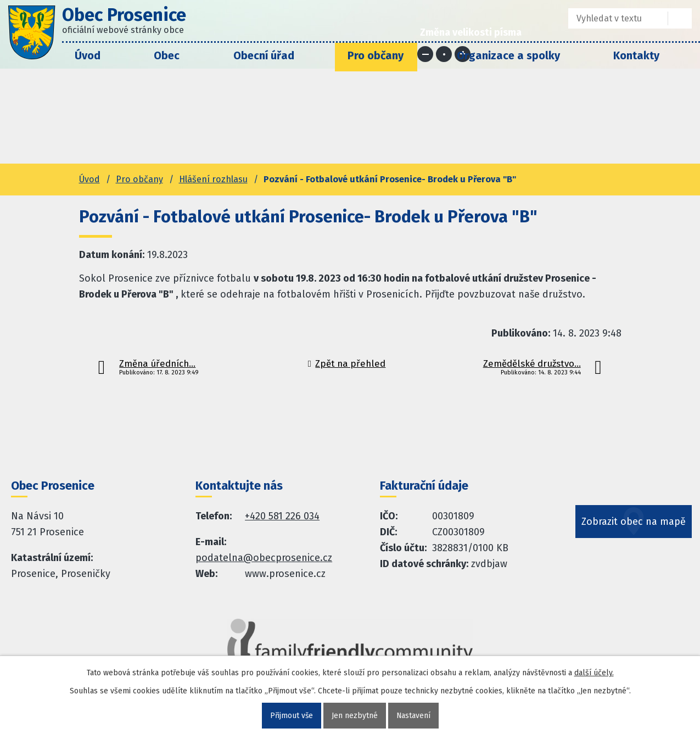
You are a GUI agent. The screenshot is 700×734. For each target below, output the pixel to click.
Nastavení (414, 716)
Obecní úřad (264, 55)
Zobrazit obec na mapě (634, 523)
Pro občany (376, 55)
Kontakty (636, 55)
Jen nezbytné (355, 716)
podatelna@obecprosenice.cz (264, 558)
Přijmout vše (291, 716)
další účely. (594, 673)
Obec (167, 55)
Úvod (88, 55)
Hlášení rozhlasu (213, 179)
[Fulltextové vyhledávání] (610, 18)
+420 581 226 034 (282, 516)
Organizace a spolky (508, 55)
